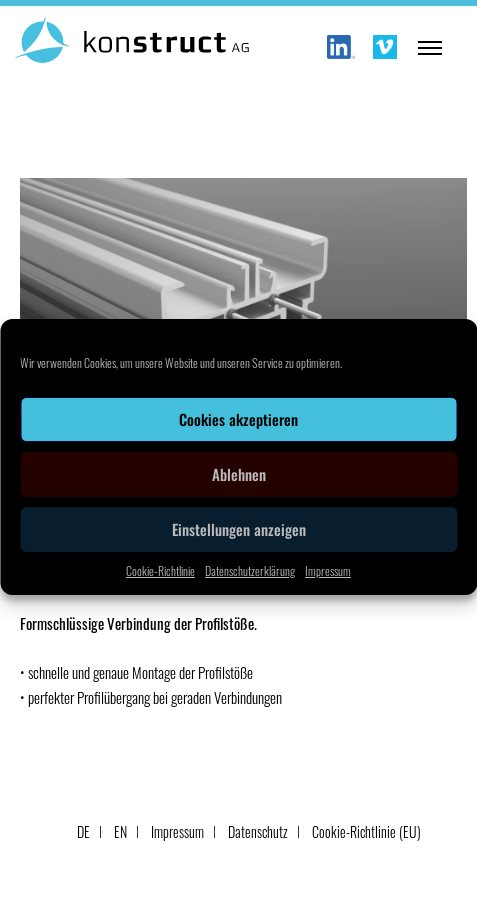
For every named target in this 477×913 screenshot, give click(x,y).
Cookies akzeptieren (238, 419)
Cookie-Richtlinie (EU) (366, 831)
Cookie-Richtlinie (160, 570)
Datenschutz (258, 831)
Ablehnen (239, 474)
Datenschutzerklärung (250, 570)
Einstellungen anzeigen (239, 529)
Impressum (328, 570)
